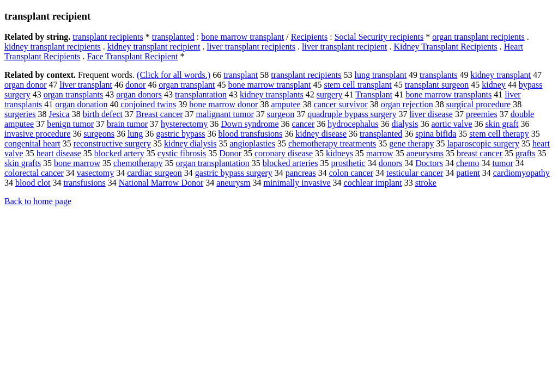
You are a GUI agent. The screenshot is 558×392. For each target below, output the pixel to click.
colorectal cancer (34, 173)
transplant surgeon (437, 85)
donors (391, 163)
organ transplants (73, 94)
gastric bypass (180, 134)
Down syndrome (250, 124)
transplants (438, 75)
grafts (525, 153)
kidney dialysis (190, 143)
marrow (380, 153)
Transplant (374, 94)
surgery (330, 94)
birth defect (103, 114)
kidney (494, 85)
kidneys (339, 153)
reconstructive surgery (112, 143)
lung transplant (381, 75)
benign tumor (70, 124)
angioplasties (252, 143)
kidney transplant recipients (53, 47)
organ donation (81, 104)
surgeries (20, 114)
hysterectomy (184, 124)
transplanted (173, 37)
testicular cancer (415, 173)
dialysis (405, 124)
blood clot (33, 183)
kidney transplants (272, 94)
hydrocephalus (353, 124)
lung (135, 134)
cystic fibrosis (182, 153)
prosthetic (348, 163)
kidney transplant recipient (154, 47)
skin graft (502, 124)
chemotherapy (138, 163)
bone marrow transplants (448, 94)
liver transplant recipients (251, 47)
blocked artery (119, 153)
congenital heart (32, 143)
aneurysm (233, 183)
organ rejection (407, 104)
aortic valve (451, 124)
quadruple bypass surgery (352, 114)
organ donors (139, 94)
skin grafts (23, 163)
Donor (230, 153)
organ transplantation (213, 163)
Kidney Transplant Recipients (445, 47)
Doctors (429, 163)
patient (468, 173)
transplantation (201, 94)
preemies (482, 114)
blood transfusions (251, 134)
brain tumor (127, 124)
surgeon (281, 114)
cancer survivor (341, 104)
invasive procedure (37, 134)
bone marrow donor (223, 104)
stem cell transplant (357, 85)
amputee (286, 104)
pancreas (301, 173)
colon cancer (351, 173)
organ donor (25, 85)
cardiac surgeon (154, 173)
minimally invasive (297, 183)
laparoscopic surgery (483, 143)
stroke (426, 183)
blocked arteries (290, 163)
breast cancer (480, 153)
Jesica (59, 114)
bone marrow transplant (242, 37)
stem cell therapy (499, 134)
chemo (468, 163)
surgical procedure (478, 104)
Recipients (310, 37)
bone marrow (77, 163)
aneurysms (425, 153)
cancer (303, 124)
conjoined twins (148, 104)
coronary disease (284, 153)
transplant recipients (108, 37)
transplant (241, 75)
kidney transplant (501, 75)
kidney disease (321, 134)
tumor (503, 163)
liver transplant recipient (344, 47)
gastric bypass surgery (234, 173)
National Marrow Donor (161, 183)
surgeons (99, 134)
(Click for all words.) (174, 75)
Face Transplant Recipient (132, 56)
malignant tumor (225, 114)
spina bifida (436, 134)
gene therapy (411, 143)
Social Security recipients (379, 37)
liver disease (431, 114)
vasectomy (95, 173)
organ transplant (187, 85)
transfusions (84, 183)
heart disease (59, 153)
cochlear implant (373, 183)
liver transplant (86, 85)
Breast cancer (159, 114)
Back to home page (38, 201)
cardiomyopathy (521, 173)
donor (135, 85)
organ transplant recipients (478, 37)
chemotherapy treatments (332, 143)
